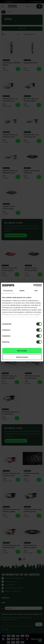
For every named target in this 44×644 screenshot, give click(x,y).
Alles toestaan (22, 351)
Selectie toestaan (22, 357)
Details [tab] (22, 291)
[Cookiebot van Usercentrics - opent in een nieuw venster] (33, 285)
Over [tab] (36, 291)
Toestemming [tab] (8, 291)
